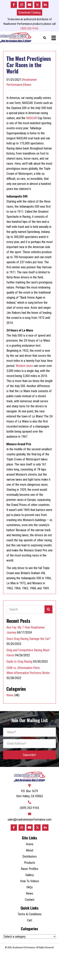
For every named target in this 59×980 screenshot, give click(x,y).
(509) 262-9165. (30, 28)
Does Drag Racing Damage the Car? (28, 639)
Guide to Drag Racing (19, 661)
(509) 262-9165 (29, 808)
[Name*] (29, 732)
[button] (14, 5)
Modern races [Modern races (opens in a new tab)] (24, 366)
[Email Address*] (29, 744)
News (28, 85)
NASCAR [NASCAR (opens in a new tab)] (31, 118)
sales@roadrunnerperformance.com (29, 819)
